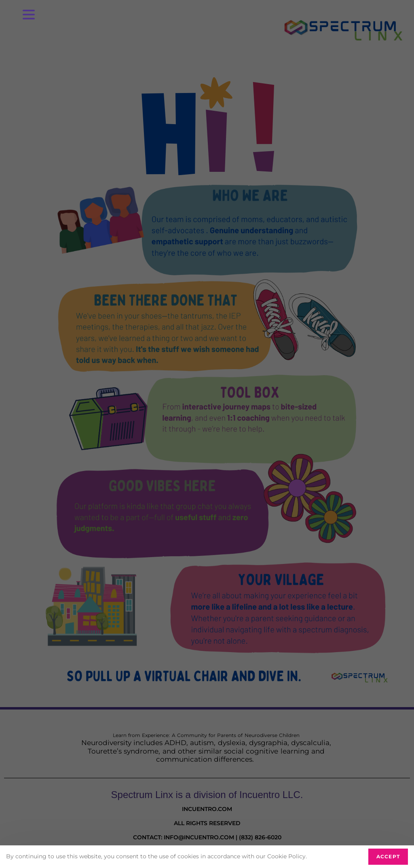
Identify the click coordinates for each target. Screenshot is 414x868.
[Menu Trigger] (29, 14)
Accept (388, 856)
